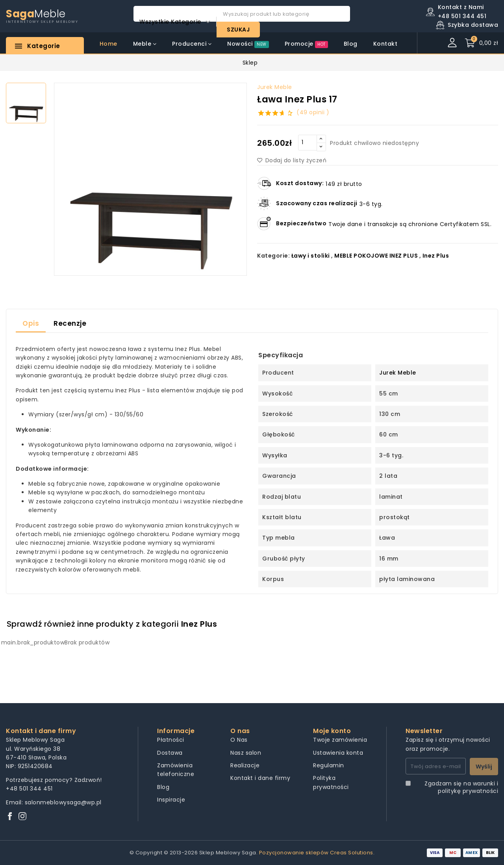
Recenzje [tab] (70, 323)
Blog (163, 787)
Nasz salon (246, 753)
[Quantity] (308, 143)
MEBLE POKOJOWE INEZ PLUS (376, 256)
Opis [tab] (31, 323)
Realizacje (245, 765)
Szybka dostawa (473, 25)
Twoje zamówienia (340, 740)
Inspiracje (171, 800)
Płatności (171, 740)
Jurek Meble (275, 87)
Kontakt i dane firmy (260, 778)
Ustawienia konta (338, 753)
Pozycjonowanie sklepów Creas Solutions (316, 853)
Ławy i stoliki (311, 256)
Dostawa (170, 753)
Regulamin (329, 765)
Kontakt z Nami (461, 7)
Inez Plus (436, 256)
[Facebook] (10, 817)
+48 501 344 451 (29, 789)
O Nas (239, 740)
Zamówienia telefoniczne (176, 770)
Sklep (250, 63)
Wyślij (484, 767)
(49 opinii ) (313, 112)
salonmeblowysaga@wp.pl (63, 802)
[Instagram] (22, 817)
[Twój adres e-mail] (436, 766)
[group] (150, 179)
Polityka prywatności (331, 782)
